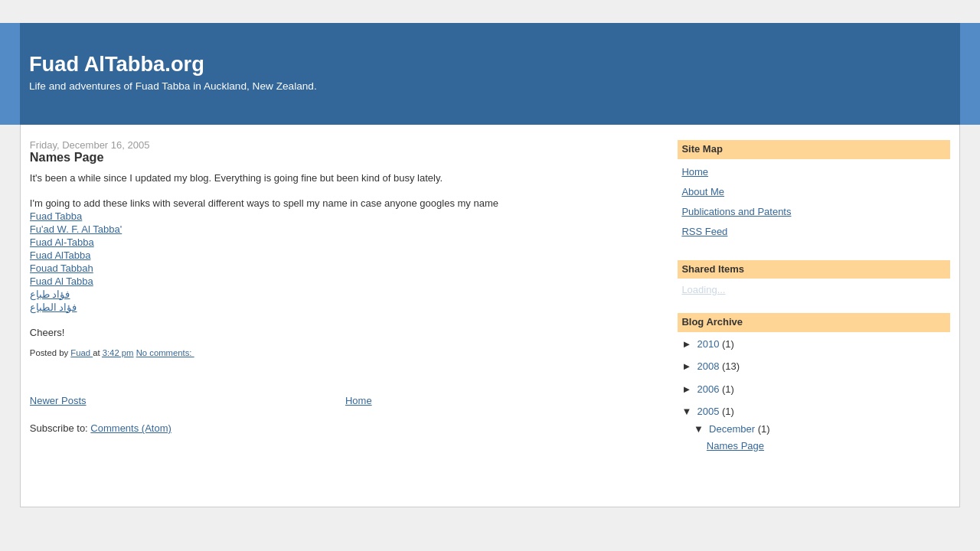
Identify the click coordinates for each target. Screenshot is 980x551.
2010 (709, 344)
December (733, 429)
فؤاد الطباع (54, 307)
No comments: (165, 353)
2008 (709, 366)
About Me (703, 192)
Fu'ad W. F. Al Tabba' (76, 229)
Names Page (67, 157)
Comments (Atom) (131, 428)
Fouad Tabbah (62, 268)
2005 (709, 411)
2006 (709, 389)
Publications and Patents (736, 212)
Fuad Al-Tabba (62, 242)
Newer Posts (58, 401)
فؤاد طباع (50, 294)
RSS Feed (704, 231)
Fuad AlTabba (60, 255)
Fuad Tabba (56, 216)
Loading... (703, 290)
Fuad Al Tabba (62, 281)
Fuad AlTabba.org (117, 64)
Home (359, 401)
